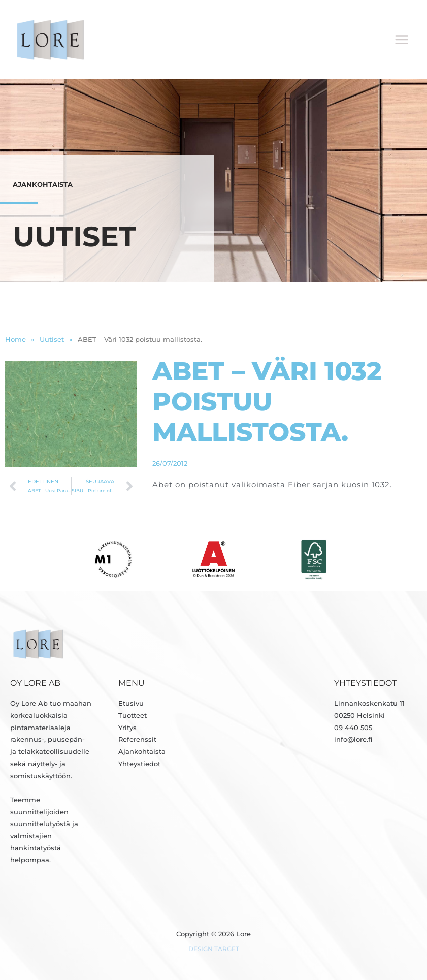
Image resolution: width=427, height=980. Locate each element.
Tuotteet (133, 716)
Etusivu (131, 704)
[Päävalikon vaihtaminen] (402, 40)
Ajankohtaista (142, 752)
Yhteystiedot (139, 764)
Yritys (127, 728)
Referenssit (137, 740)
